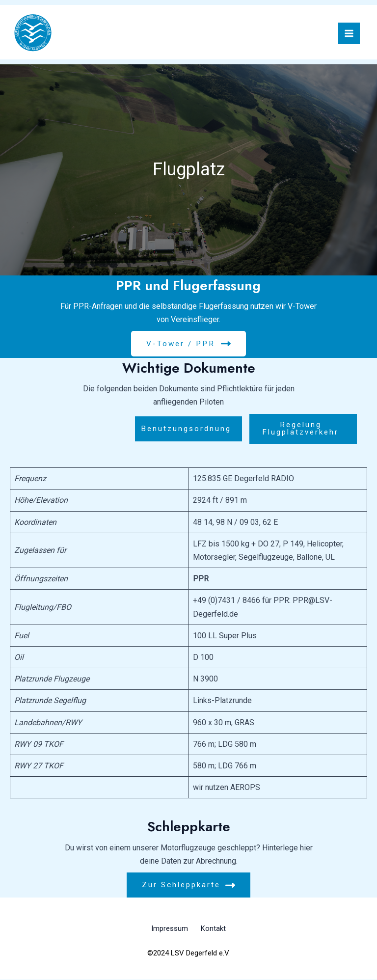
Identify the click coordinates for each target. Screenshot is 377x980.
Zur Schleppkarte (189, 886)
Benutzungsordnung (186, 429)
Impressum (166, 930)
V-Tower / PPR (189, 344)
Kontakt (217, 930)
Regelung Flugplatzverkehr (301, 429)
